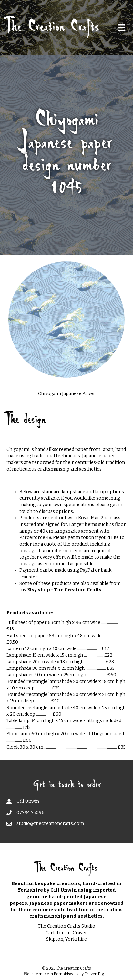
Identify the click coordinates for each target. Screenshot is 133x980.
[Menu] (121, 27)
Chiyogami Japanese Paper (67, 394)
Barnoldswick (66, 974)
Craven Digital (97, 974)
